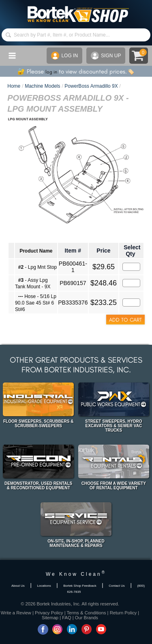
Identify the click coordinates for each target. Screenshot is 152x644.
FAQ (66, 618)
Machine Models (42, 86)
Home (14, 86)
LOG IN (64, 56)
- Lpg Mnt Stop (37, 267)
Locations (44, 586)
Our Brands (87, 618)
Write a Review (16, 613)
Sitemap (50, 618)
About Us (18, 586)
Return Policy (123, 613)
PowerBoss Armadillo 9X (91, 86)
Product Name (36, 251)
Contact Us (117, 586)
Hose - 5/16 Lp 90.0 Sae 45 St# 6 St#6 (36, 303)
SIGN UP (106, 56)
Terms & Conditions (87, 613)
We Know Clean (76, 574)
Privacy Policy (49, 613)
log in (51, 72)
